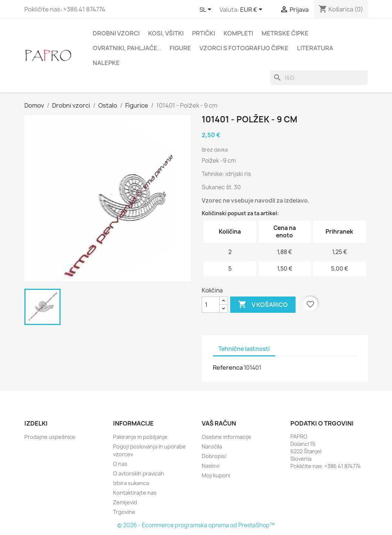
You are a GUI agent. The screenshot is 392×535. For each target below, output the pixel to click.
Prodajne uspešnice (50, 437)
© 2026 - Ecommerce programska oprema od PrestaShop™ (196, 525)
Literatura (315, 48)
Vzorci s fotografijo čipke (244, 48)
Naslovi (211, 466)
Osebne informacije (226, 437)
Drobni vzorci (116, 33)
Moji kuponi (216, 475)
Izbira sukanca (131, 483)
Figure (180, 48)
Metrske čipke (285, 33)
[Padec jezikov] (207, 10)
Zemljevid (125, 502)
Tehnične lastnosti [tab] (244, 349)
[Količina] (211, 305)
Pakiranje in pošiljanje (140, 437)
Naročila (212, 446)
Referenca (228, 368)
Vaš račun (219, 423)
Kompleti (238, 33)
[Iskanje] (319, 78)
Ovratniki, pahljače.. (127, 48)
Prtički (204, 33)
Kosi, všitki (166, 33)
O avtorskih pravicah (139, 473)
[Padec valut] (253, 10)
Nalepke (106, 63)
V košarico (263, 305)
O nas (120, 464)
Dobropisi (214, 456)
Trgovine (124, 512)
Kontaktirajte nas (135, 493)
